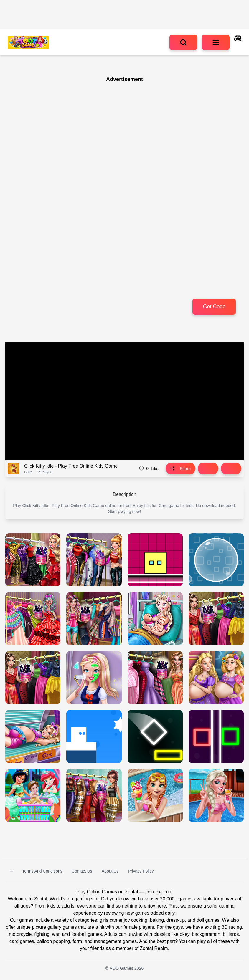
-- (11, 871)
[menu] (216, 42)
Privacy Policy (141, 871)
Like (149, 469)
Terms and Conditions (42, 871)
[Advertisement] (80, 120)
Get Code (214, 307)
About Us (110, 871)
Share (180, 469)
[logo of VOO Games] (28, 42)
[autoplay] (238, 42)
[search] (183, 42)
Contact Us (82, 871)
